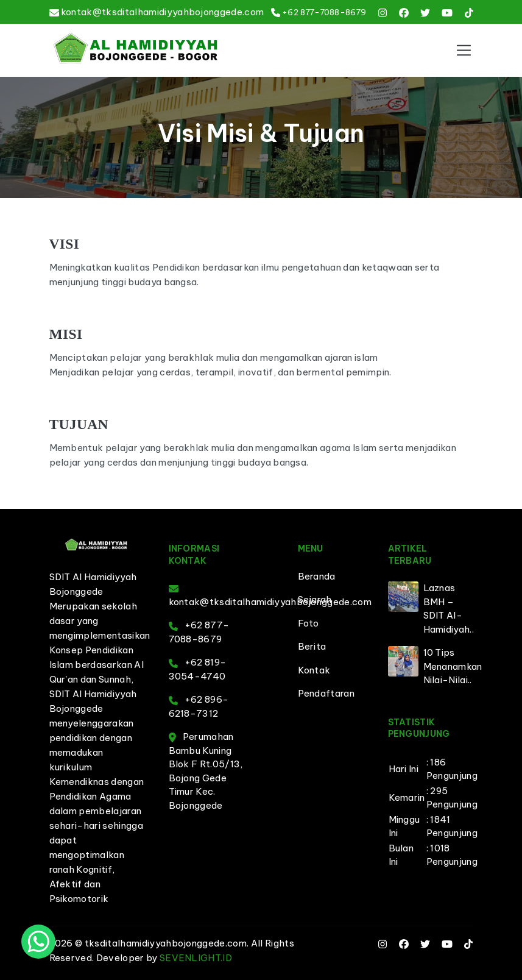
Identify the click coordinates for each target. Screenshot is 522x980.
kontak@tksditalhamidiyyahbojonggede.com (162, 12)
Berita (312, 646)
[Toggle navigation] (464, 50)
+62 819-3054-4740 (198, 669)
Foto (309, 623)
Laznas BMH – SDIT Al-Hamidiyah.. (449, 609)
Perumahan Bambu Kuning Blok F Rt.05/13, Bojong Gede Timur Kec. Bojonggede (206, 771)
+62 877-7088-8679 (324, 12)
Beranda (317, 576)
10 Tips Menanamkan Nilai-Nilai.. (453, 666)
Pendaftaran (326, 693)
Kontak (314, 670)
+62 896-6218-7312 (199, 706)
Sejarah (315, 599)
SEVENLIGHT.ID (196, 958)
